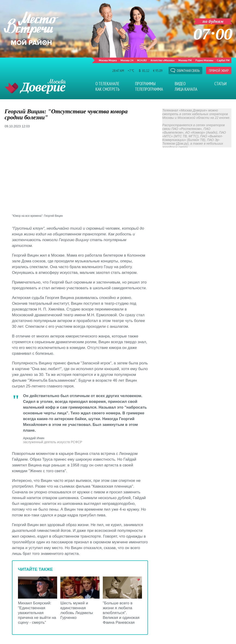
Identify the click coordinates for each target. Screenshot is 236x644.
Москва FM (185, 60)
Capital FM (223, 60)
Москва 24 (127, 60)
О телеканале (107, 84)
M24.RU (142, 60)
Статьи (220, 84)
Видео (180, 84)
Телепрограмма (149, 89)
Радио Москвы (204, 60)
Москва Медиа (108, 60)
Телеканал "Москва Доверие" (35, 86)
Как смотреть (108, 89)
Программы (145, 84)
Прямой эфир (219, 70)
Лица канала (186, 89)
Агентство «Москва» (163, 60)
